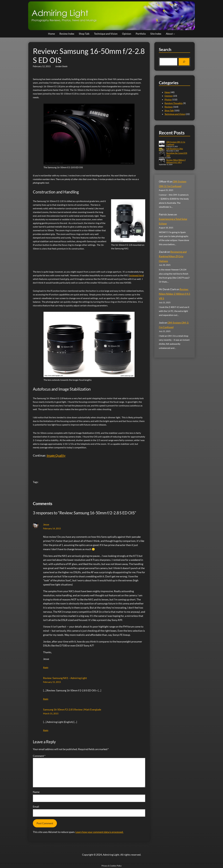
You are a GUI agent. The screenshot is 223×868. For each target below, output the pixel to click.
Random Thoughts (174, 103)
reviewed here (136, 275)
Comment (39, 756)
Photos (168, 99)
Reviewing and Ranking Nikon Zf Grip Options (173, 256)
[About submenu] (174, 34)
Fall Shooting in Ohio (175, 149)
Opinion (169, 96)
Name (36, 792)
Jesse (46, 524)
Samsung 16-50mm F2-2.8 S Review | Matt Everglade (72, 709)
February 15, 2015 (52, 682)
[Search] (184, 62)
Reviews (169, 107)
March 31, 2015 (51, 713)
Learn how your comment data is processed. (99, 832)
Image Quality (56, 455)
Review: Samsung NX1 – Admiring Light (65, 678)
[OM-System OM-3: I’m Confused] (162, 144)
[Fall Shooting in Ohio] (162, 150)
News (167, 92)
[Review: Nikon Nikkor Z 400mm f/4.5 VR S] (162, 161)
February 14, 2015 (52, 528)
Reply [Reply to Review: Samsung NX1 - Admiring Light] (46, 699)
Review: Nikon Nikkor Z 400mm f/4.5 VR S (176, 161)
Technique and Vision (175, 114)
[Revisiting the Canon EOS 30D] (162, 154)
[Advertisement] (85, 258)
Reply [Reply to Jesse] (46, 667)
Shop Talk (169, 110)
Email (36, 807)
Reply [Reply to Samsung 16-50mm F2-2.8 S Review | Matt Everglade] (46, 730)
